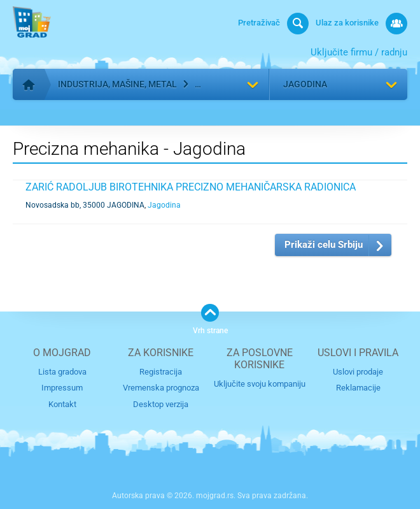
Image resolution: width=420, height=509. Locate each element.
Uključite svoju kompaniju (260, 384)
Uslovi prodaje (358, 372)
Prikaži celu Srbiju (324, 245)
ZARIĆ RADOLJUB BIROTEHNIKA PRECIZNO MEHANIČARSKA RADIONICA (191, 187)
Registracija (161, 372)
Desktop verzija (161, 404)
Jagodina (305, 84)
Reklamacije (358, 388)
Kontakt (62, 404)
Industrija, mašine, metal (117, 84)
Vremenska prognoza (161, 388)
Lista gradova (62, 372)
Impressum (62, 388)
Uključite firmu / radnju (359, 52)
